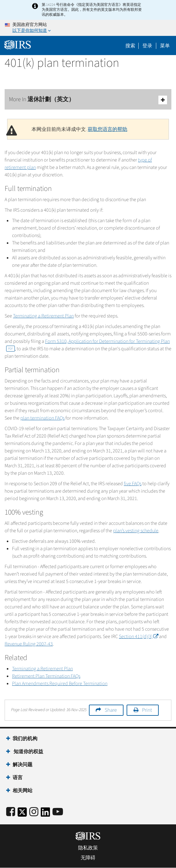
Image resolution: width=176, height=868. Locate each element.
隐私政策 (88, 848)
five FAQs (133, 484)
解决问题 (23, 765)
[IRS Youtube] (58, 812)
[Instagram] (34, 812)
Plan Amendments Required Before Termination (60, 684)
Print (147, 710)
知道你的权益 (28, 752)
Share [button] (111, 710)
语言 (18, 778)
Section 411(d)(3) (138, 637)
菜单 (165, 46)
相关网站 (23, 791)
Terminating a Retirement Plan (43, 316)
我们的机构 (25, 739)
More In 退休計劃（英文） (88, 100)
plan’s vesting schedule (136, 531)
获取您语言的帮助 (107, 129)
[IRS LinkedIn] (45, 814)
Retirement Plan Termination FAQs (46, 676)
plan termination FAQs (42, 418)
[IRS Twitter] (22, 814)
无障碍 (88, 858)
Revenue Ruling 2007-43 (29, 644)
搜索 (130, 46)
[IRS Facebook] (11, 812)
